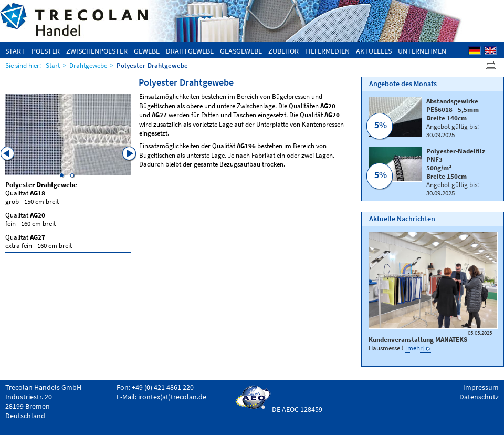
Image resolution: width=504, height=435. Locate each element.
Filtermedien (327, 51)
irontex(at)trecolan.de (172, 397)
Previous (8, 154)
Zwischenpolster (97, 51)
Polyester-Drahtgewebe (152, 65)
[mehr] (415, 348)
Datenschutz (479, 397)
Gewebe (147, 51)
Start (15, 51)
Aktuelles (374, 51)
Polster (46, 51)
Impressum (481, 387)
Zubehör (283, 51)
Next (130, 154)
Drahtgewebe (190, 51)
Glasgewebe (241, 51)
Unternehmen (422, 51)
